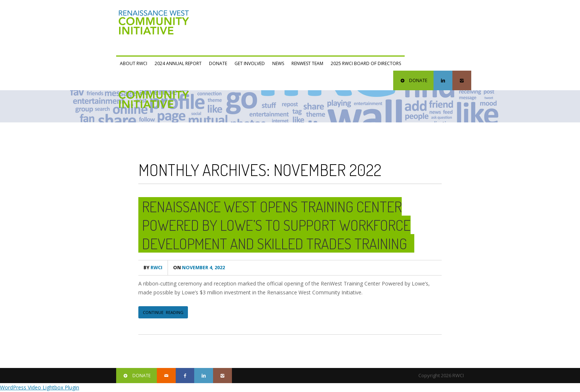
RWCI (153, 268)
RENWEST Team (307, 63)
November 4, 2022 (199, 268)
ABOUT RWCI (134, 63)
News (278, 63)
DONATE (414, 80)
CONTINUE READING (163, 312)
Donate (218, 63)
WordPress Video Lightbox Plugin (40, 387)
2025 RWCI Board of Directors (366, 63)
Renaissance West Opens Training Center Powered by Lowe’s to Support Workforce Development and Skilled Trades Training (276, 225)
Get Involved (250, 63)
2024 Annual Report (178, 63)
